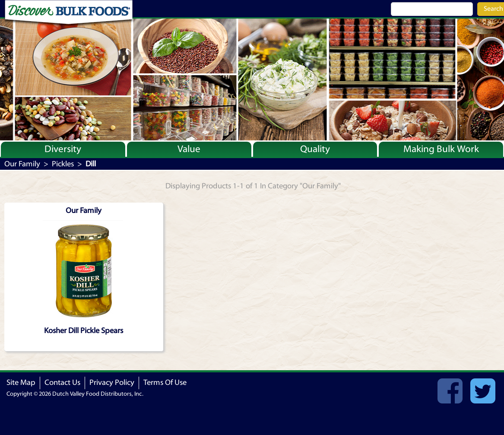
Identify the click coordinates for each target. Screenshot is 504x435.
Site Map (21, 383)
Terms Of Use (165, 383)
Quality (315, 149)
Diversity (63, 149)
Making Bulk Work (441, 149)
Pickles (63, 164)
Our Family (22, 164)
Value (189, 149)
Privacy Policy (112, 383)
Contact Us (62, 383)
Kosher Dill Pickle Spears (84, 331)
